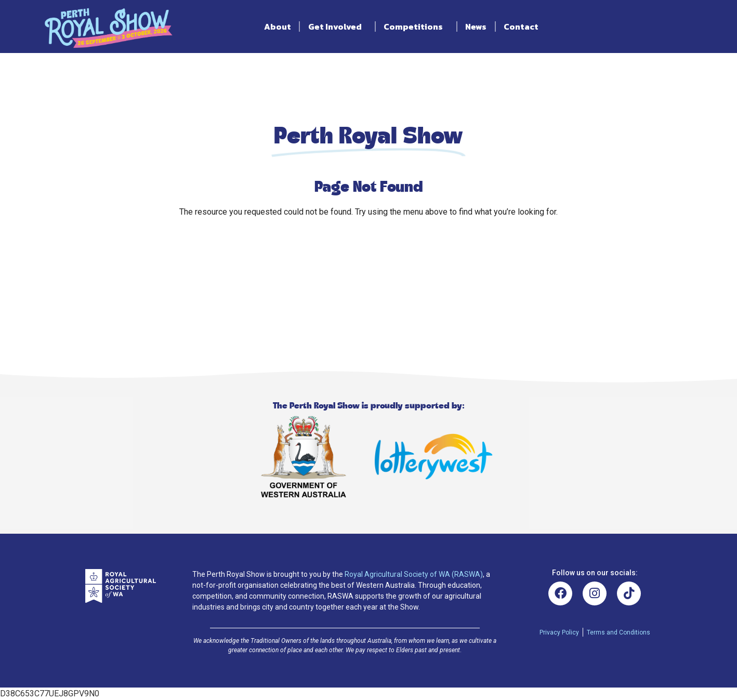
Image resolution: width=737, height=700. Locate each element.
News (476, 27)
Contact (521, 27)
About (278, 27)
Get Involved (338, 27)
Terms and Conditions (618, 632)
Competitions (416, 27)
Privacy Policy (559, 632)
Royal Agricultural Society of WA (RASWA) (414, 574)
